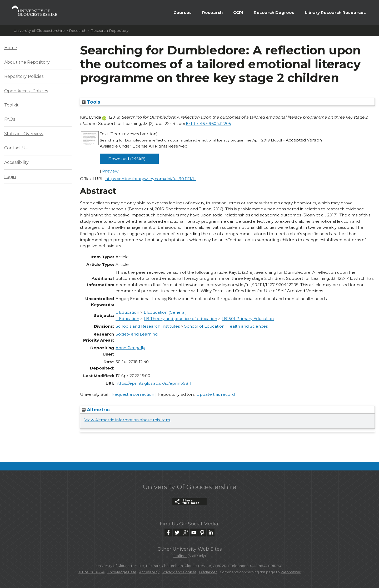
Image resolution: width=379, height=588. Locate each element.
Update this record (216, 394)
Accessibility (16, 162)
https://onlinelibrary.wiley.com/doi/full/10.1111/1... (151, 179)
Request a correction (133, 394)
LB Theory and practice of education (180, 319)
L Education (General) (165, 312)
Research (212, 12)
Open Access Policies (26, 91)
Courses (183, 12)
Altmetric (96, 410)
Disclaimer (208, 572)
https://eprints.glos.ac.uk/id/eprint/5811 (153, 383)
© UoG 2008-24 (91, 572)
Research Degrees (274, 12)
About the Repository (27, 62)
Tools (91, 102)
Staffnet (180, 556)
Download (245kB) (127, 159)
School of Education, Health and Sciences (226, 326)
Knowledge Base (122, 572)
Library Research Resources (335, 12)
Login (10, 177)
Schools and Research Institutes (148, 326)
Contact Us (16, 148)
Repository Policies (24, 76)
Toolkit (11, 105)
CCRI (238, 12)
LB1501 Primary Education (248, 319)
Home (11, 48)
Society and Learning (137, 334)
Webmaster (291, 572)
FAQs (10, 119)
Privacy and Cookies (179, 572)
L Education (127, 312)
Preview (110, 171)
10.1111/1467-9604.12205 (208, 123)
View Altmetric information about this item (127, 420)
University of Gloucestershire (39, 31)
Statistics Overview (24, 134)
